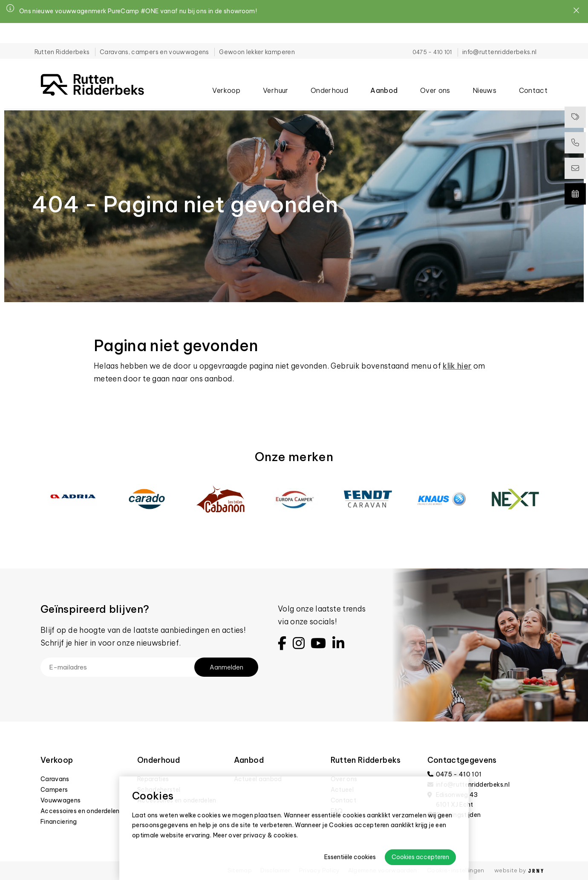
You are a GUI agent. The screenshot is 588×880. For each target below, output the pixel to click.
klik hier (457, 366)
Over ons (435, 76)
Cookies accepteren (420, 857)
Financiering (59, 822)
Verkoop (226, 76)
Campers (54, 790)
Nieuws (484, 76)
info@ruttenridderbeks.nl (493, 32)
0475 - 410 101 (426, 32)
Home (17, 103)
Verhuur (275, 76)
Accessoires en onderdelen (80, 811)
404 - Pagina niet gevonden (63, 103)
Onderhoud (329, 76)
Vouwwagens (61, 800)
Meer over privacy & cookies (255, 835)
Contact (533, 76)
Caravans (55, 779)
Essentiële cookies (350, 857)
